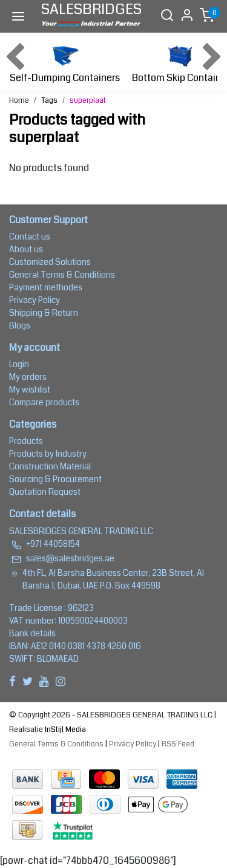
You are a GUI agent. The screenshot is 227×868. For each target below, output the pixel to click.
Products (26, 441)
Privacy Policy (35, 300)
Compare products (44, 402)
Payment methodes (46, 287)
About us (26, 249)
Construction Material (50, 466)
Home (19, 100)
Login (19, 364)
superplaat (88, 100)
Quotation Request (45, 492)
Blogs (20, 325)
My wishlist (30, 390)
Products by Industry (48, 454)
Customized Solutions (50, 262)
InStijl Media (64, 729)
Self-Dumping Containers (65, 63)
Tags (49, 100)
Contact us (30, 237)
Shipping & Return (44, 313)
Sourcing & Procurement (55, 479)
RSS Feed (178, 744)
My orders (28, 377)
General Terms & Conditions (62, 275)
